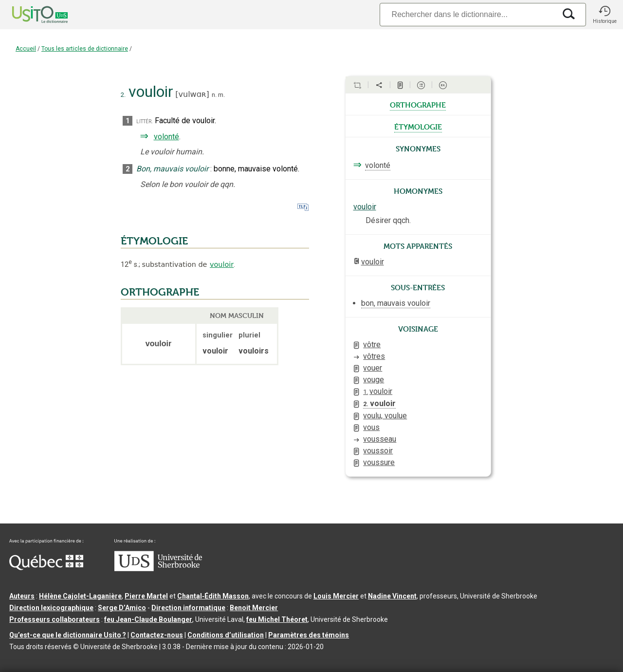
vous (371, 427)
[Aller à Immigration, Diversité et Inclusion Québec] (46, 568)
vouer (373, 368)
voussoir (378, 451)
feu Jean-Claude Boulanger (148, 619)
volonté (166, 137)
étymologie (418, 126)
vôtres (374, 356)
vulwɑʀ (192, 94)
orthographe (418, 104)
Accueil (26, 49)
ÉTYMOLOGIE (154, 241)
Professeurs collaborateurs (55, 619)
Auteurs (22, 596)
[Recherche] (468, 14)
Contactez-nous (157, 635)
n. (214, 95)
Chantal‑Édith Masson (213, 596)
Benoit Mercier (254, 608)
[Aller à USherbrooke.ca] (158, 569)
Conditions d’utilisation (226, 635)
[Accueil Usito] (29, 15)
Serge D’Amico (122, 608)
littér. (145, 121)
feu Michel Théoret (277, 619)
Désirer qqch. (388, 220)
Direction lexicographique (51, 608)
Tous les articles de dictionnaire (85, 49)
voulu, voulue (385, 416)
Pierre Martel (146, 596)
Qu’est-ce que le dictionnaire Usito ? (68, 635)
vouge (374, 380)
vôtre (372, 345)
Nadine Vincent (392, 596)
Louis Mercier (336, 596)
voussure (379, 462)
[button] (605, 15)
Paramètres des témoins (309, 635)
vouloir (222, 264)
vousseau (380, 439)
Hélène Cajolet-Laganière (80, 596)
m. (221, 95)
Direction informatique (188, 608)
